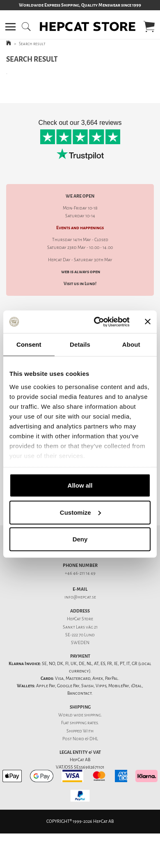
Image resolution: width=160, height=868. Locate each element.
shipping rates (84, 723)
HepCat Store (80, 619)
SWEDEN (80, 643)
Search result (32, 44)
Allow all (80, 485)
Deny (80, 539)
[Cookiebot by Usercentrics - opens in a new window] (97, 322)
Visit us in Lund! (80, 284)
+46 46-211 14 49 (80, 573)
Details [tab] (80, 344)
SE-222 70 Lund (80, 635)
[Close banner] (148, 322)
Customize (80, 512)
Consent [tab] (29, 344)
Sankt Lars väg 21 (80, 627)
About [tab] (131, 344)
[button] (10, 27)
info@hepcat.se (80, 597)
